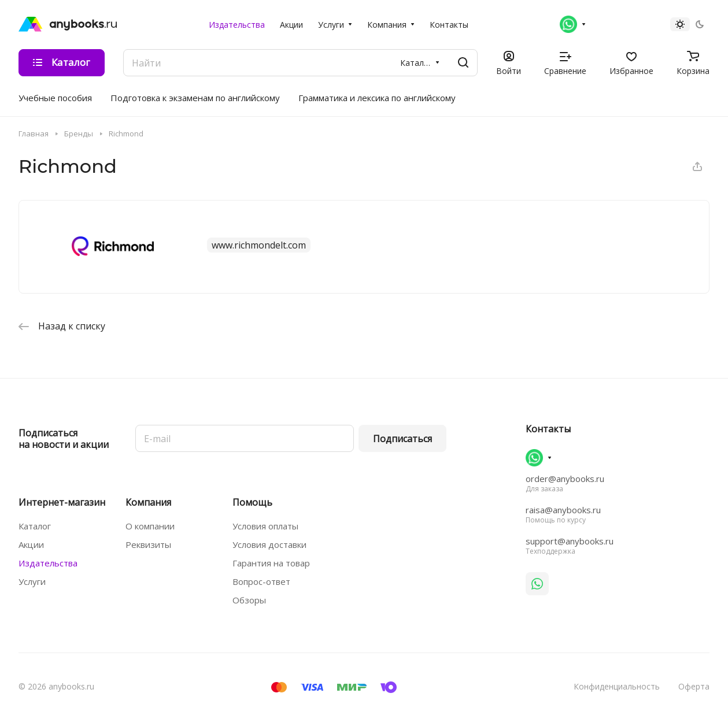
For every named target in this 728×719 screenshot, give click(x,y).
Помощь (252, 502)
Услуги (32, 581)
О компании (150, 526)
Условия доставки (269, 544)
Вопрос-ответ (261, 581)
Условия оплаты (265, 526)
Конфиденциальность (617, 686)
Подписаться (402, 439)
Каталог (35, 526)
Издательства (48, 563)
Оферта (694, 686)
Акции (31, 544)
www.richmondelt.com (259, 245)
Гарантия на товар (271, 563)
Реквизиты (148, 544)
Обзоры (249, 600)
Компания (148, 502)
